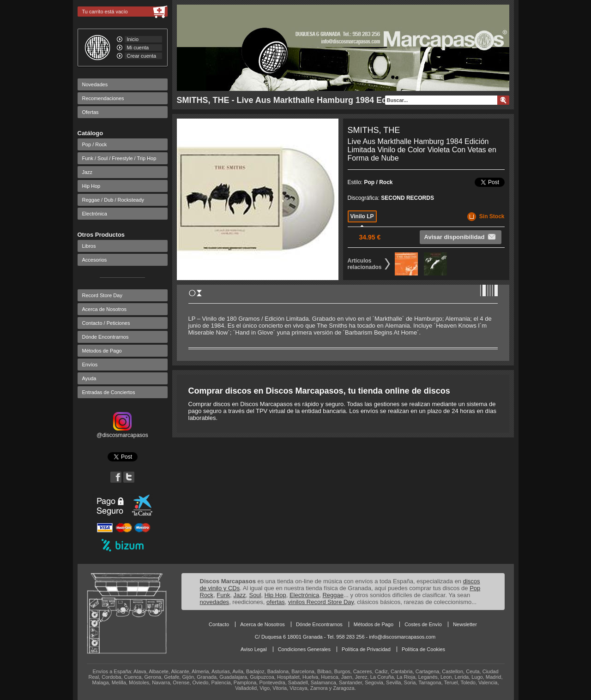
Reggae (333, 595)
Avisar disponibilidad (461, 237)
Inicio (133, 39)
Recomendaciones (103, 98)
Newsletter (465, 624)
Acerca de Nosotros (105, 309)
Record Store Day (102, 295)
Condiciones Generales (304, 649)
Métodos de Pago (102, 351)
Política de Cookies (423, 649)
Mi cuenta (138, 48)
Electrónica (95, 214)
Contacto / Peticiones (106, 323)
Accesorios (95, 260)
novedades (215, 602)
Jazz (87, 172)
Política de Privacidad (366, 649)
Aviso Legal (254, 649)
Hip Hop (91, 186)
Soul (255, 595)
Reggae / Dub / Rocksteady (113, 200)
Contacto (219, 624)
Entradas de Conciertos (109, 392)
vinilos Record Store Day (321, 602)
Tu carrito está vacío (105, 12)
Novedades (95, 84)
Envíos (90, 365)
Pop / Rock (95, 144)
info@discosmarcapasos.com (402, 637)
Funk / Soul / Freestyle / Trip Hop (119, 158)
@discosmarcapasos (122, 432)
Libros (89, 246)
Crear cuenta (142, 56)
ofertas (276, 602)
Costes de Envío (423, 624)
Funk (223, 595)
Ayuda (89, 378)
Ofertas (90, 112)
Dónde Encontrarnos (106, 337)
